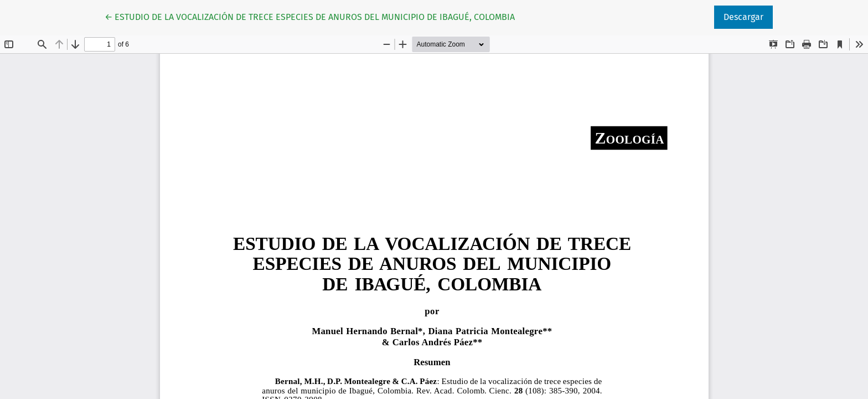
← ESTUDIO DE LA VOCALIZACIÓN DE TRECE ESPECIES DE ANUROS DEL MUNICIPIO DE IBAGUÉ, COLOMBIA (310, 16)
